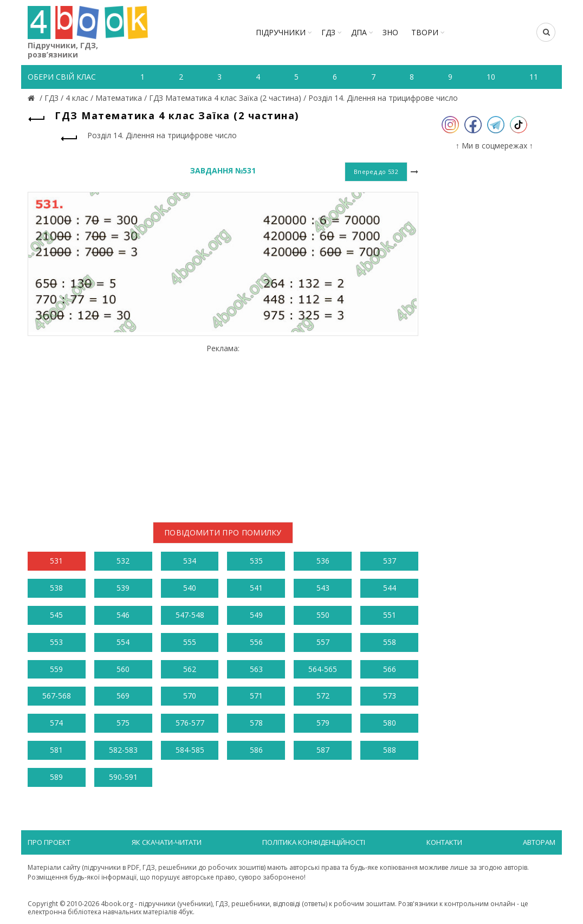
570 (190, 696)
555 (190, 642)
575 (123, 723)
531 (56, 561)
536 (323, 561)
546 (123, 615)
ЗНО (390, 32)
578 (256, 723)
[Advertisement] (223, 429)
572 (323, 696)
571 (256, 696)
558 (390, 642)
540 (190, 588)
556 (256, 642)
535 (256, 561)
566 (390, 669)
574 (56, 723)
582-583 (123, 750)
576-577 (190, 723)
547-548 (190, 615)
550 (323, 615)
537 (390, 561)
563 (256, 669)
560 (123, 669)
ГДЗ (328, 32)
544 (390, 588)
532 (123, 561)
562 (190, 669)
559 (56, 669)
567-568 (57, 696)
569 (123, 696)
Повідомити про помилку (223, 532)
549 (256, 615)
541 (256, 588)
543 (323, 588)
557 (323, 642)
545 (56, 615)
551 (390, 615)
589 (56, 777)
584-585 (190, 750)
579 (323, 723)
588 (390, 750)
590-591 (123, 777)
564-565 (323, 669)
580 (390, 723)
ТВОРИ (425, 32)
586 (256, 750)
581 (56, 750)
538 (56, 588)
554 (123, 642)
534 (190, 561)
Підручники (281, 32)
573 (390, 696)
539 (123, 588)
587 (323, 750)
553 (56, 642)
